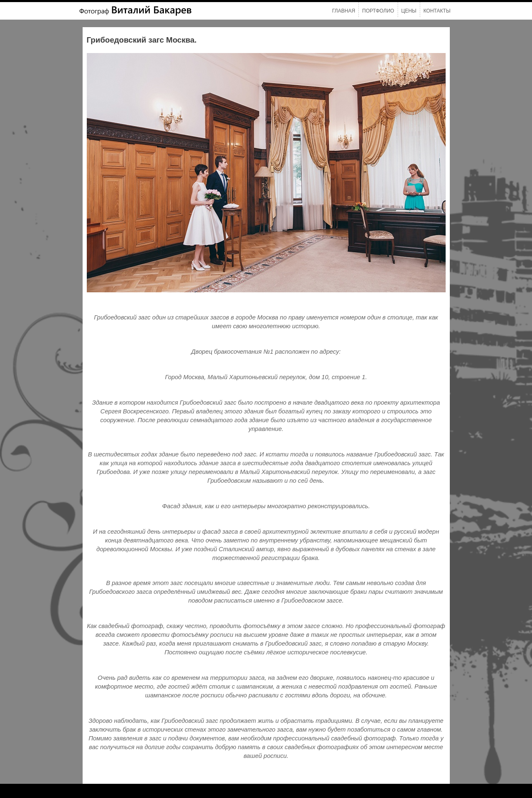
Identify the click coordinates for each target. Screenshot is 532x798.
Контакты (437, 11)
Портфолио (378, 11)
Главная (344, 11)
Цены (409, 11)
